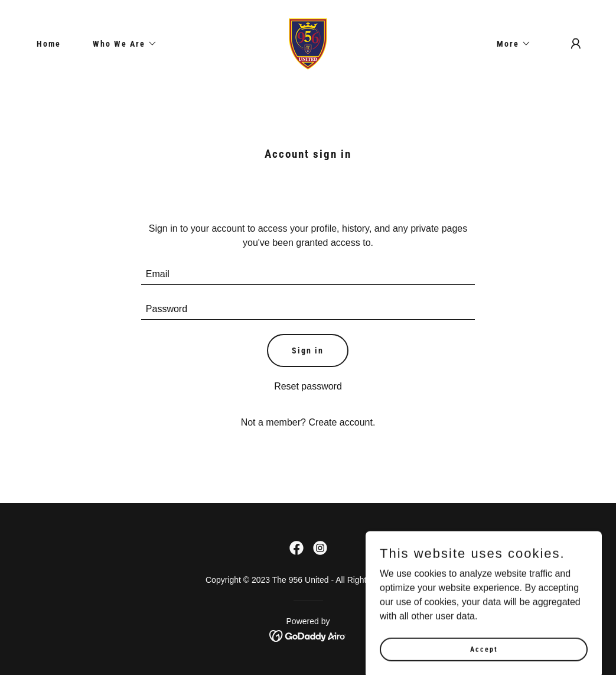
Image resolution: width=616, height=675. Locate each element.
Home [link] (49, 44)
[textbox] (308, 275)
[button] (121, 44)
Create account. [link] (342, 422)
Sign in (308, 351)
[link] (308, 43)
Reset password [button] (308, 386)
